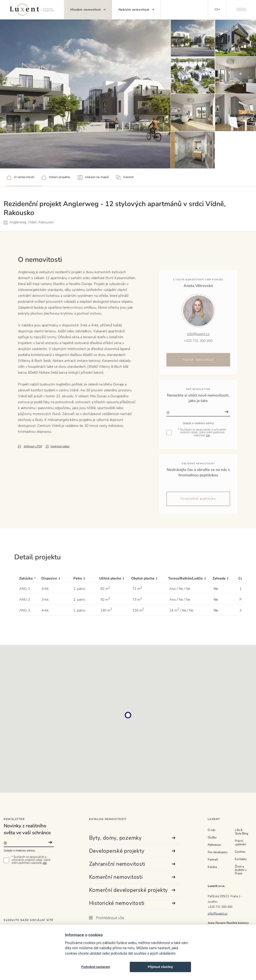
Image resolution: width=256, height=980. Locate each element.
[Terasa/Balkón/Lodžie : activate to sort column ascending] (190, 600)
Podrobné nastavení (96, 967)
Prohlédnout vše (107, 918)
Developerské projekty (132, 851)
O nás (212, 830)
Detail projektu (56, 177)
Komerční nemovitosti (132, 877)
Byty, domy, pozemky (132, 838)
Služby (212, 837)
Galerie (125, 177)
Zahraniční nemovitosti (132, 864)
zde (45, 863)
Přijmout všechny (160, 967)
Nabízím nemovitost (136, 10)
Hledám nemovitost (88, 10)
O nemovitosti (21, 177)
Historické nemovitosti (132, 903)
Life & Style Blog (241, 832)
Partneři (213, 860)
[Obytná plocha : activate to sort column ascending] (150, 600)
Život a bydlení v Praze (241, 870)
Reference (214, 845)
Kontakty (241, 859)
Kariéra (212, 867)
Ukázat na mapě (93, 177)
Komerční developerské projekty (132, 890)
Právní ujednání (240, 843)
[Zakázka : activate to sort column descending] (28, 600)
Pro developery (218, 852)
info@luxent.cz (218, 914)
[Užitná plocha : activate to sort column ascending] (115, 600)
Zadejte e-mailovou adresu (19, 851)
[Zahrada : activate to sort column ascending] (225, 600)
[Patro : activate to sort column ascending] (86, 600)
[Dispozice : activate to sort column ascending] (57, 600)
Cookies (240, 852)
